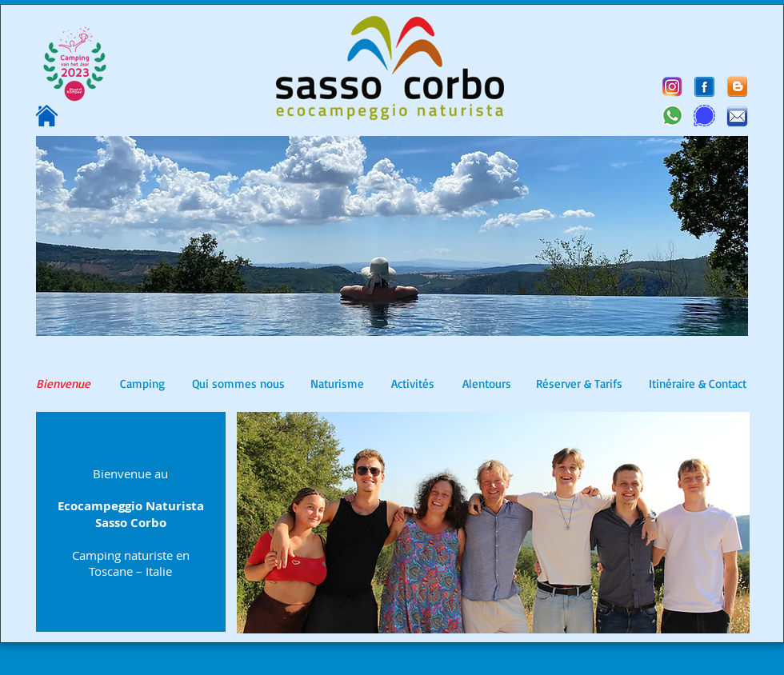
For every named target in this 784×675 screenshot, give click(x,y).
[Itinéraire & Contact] (697, 384)
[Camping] (142, 384)
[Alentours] (486, 384)
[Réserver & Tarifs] (579, 384)
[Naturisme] (337, 384)
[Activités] (413, 384)
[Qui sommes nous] (238, 384)
